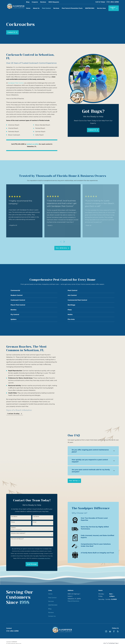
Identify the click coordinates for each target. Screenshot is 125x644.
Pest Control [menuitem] (46, 8)
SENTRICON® (53, 603)
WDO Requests (54, 2)
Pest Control (52, 596)
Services (51, 600)
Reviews (43, 2)
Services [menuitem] (56, 8)
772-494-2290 (113, 2)
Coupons (35, 2)
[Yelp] (118, 630)
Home (50, 592)
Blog (28, 2)
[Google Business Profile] (110, 630)
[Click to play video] (93, 79)
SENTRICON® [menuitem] (90, 8)
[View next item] (64, 242)
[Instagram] (106, 630)
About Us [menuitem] (36, 8)
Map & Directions (73, 599)
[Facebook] (114, 630)
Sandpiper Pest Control (16, 83)
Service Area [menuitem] (101, 8)
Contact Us (114, 8)
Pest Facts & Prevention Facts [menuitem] (72, 8)
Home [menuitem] (28, 8)
